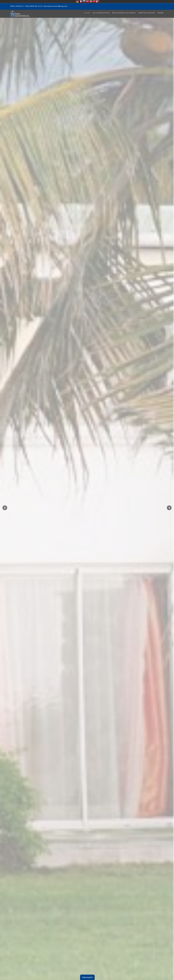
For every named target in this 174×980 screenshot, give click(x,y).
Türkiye (88, 1)
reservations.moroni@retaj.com (55, 6)
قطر (98, 1)
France (81, 1)
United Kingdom (91, 1)
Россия (84, 1)
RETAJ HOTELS (16, 6)
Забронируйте (87, 977)
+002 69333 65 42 (33, 6)
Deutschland (77, 1)
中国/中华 (94, 1)
